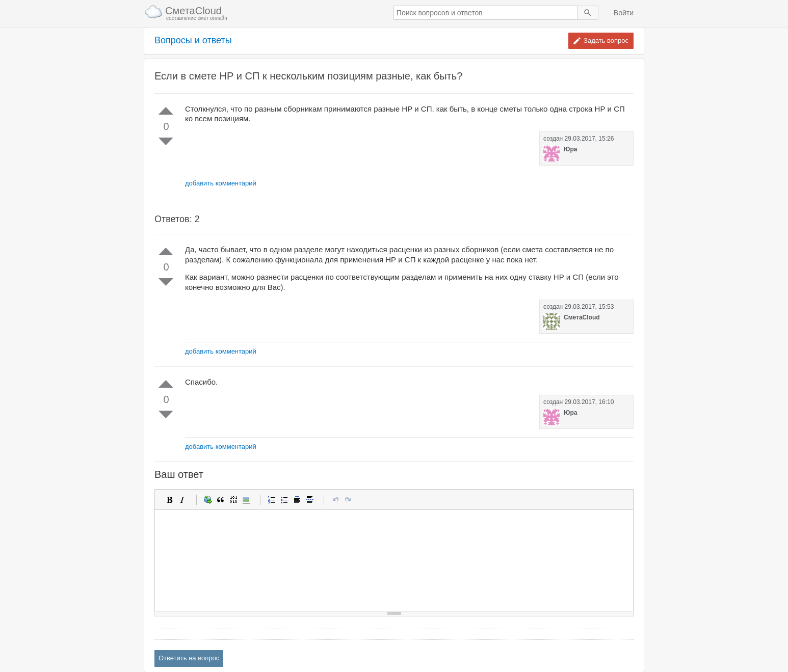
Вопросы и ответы (193, 41)
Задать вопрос (606, 41)
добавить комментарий (221, 183)
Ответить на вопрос (189, 658)
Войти (624, 13)
